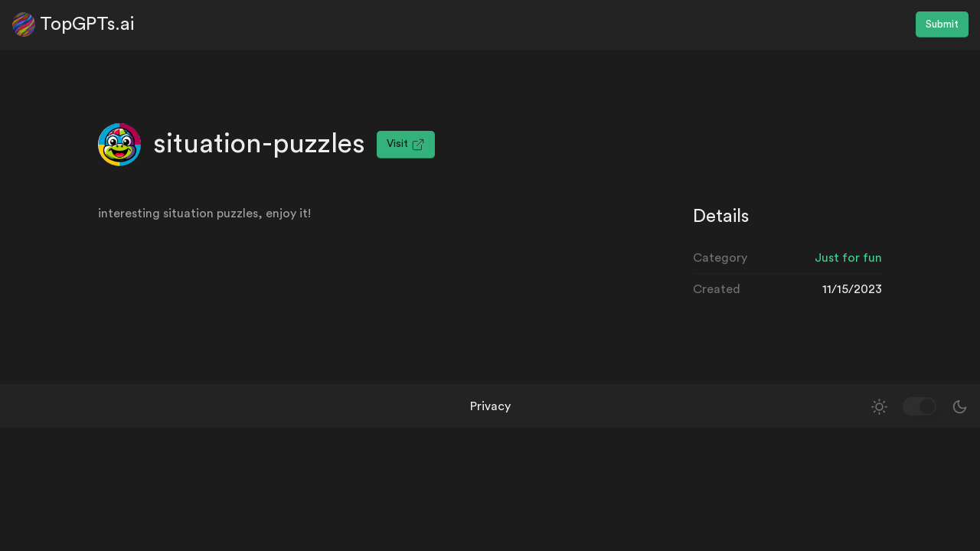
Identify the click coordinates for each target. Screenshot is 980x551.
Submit (942, 24)
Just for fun (848, 258)
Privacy (490, 406)
